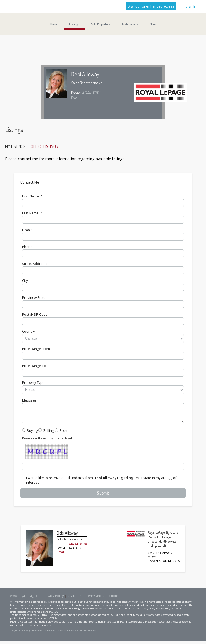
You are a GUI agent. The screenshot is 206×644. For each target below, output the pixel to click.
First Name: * (32, 196)
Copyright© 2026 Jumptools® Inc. (28, 634)
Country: (29, 331)
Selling (49, 434)
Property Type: (34, 382)
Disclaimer (75, 599)
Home (54, 24)
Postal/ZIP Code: (35, 314)
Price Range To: (34, 366)
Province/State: (34, 297)
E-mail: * (28, 230)
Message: (30, 400)
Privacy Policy (54, 599)
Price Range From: (36, 349)
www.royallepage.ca (25, 599)
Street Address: (35, 264)
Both (63, 434)
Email (75, 98)
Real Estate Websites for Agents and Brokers (72, 634)
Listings (74, 24)
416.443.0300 (92, 93)
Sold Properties (101, 24)
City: (25, 281)
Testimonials (130, 24)
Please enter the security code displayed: (47, 441)
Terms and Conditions (102, 599)
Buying (32, 434)
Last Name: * (32, 213)
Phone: (28, 247)
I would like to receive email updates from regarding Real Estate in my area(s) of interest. (101, 483)
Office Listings (44, 146)
